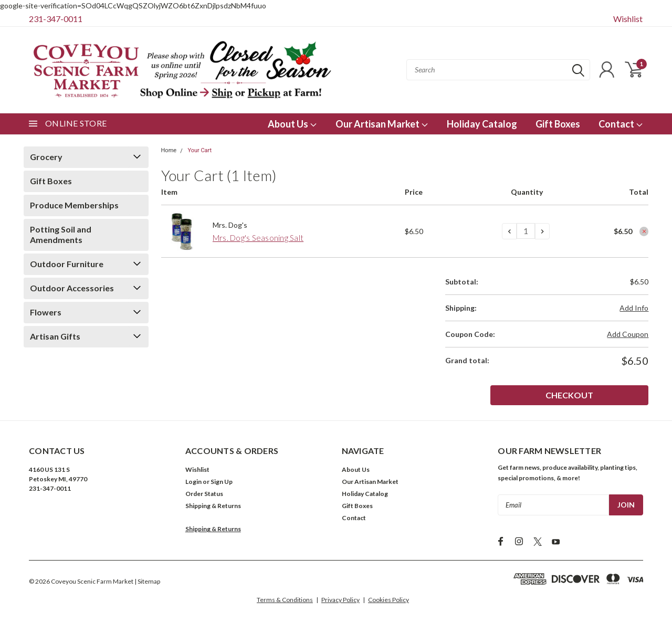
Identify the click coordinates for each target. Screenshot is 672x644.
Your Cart (199, 150)
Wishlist (628, 19)
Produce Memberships (74, 205)
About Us (292, 124)
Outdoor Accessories (72, 288)
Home (169, 150)
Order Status (204, 494)
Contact (621, 124)
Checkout (610, 395)
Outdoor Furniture (67, 264)
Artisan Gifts (55, 336)
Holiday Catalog (482, 124)
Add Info (634, 308)
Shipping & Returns (213, 506)
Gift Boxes (558, 124)
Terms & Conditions (285, 600)
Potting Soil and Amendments (61, 234)
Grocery (46, 157)
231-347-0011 (56, 19)
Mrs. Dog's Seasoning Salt (258, 238)
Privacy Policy (340, 600)
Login (193, 482)
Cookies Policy (388, 600)
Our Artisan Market (382, 124)
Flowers (46, 312)
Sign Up (222, 482)
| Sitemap (147, 581)
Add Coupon (628, 334)
